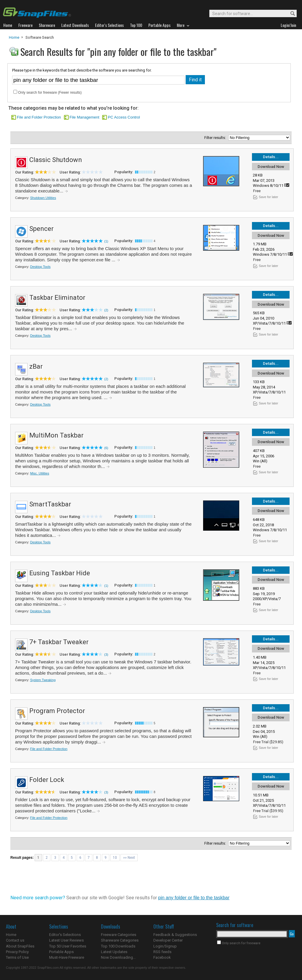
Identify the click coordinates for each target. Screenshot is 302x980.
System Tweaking (43, 680)
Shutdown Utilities (43, 198)
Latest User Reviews (66, 940)
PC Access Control (124, 117)
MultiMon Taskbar (56, 435)
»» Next (129, 858)
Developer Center (168, 940)
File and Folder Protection (39, 117)
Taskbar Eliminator (57, 298)
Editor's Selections (65, 935)
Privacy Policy (17, 952)
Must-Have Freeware (67, 957)
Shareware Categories (120, 940)
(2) (106, 310)
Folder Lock (47, 780)
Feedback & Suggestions (175, 935)
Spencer (41, 229)
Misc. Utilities (40, 473)
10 (115, 858)
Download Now (271, 167)
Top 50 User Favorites (68, 946)
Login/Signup (165, 946)
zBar (36, 366)
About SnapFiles (20, 946)
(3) (106, 655)
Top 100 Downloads (118, 946)
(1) (106, 241)
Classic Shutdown (56, 160)
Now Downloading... (118, 957)
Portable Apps (61, 952)
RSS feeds (162, 952)
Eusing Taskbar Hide (60, 573)
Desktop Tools (40, 267)
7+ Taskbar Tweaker (59, 642)
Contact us (15, 940)
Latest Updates (114, 952)
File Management (84, 117)
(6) (106, 448)
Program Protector (57, 711)
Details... (271, 157)
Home (14, 37)
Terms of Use (17, 957)
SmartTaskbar (50, 504)
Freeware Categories (119, 935)
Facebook (162, 957)
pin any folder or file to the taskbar (194, 898)
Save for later (268, 197)
